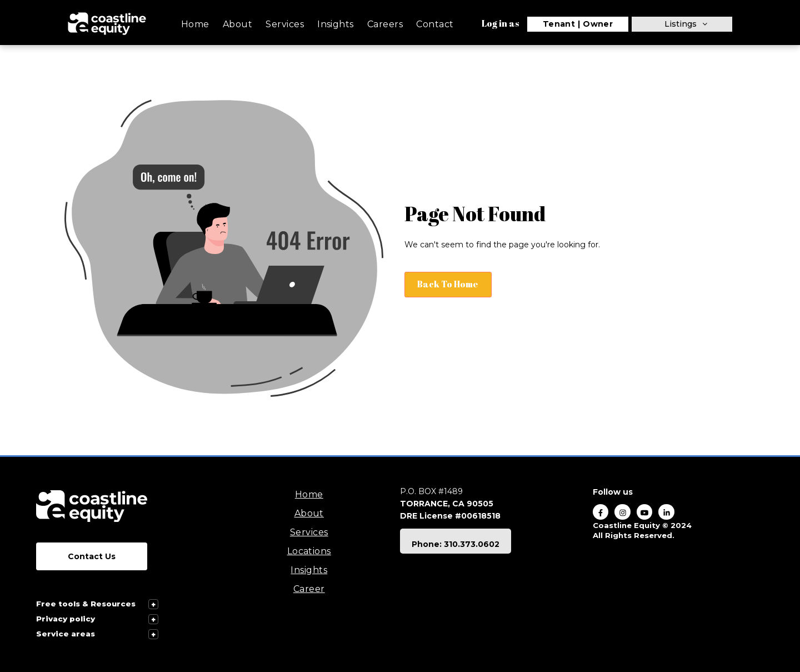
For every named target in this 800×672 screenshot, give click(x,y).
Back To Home (449, 284)
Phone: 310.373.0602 (456, 544)
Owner (598, 24)
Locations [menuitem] (309, 551)
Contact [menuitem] (435, 24)
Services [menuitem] (285, 24)
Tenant (559, 24)
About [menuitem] (237, 24)
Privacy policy (66, 619)
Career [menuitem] (309, 589)
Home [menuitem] (195, 24)
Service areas (66, 634)
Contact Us (92, 556)
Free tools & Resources (86, 604)
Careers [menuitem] (385, 24)
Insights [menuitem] (336, 24)
